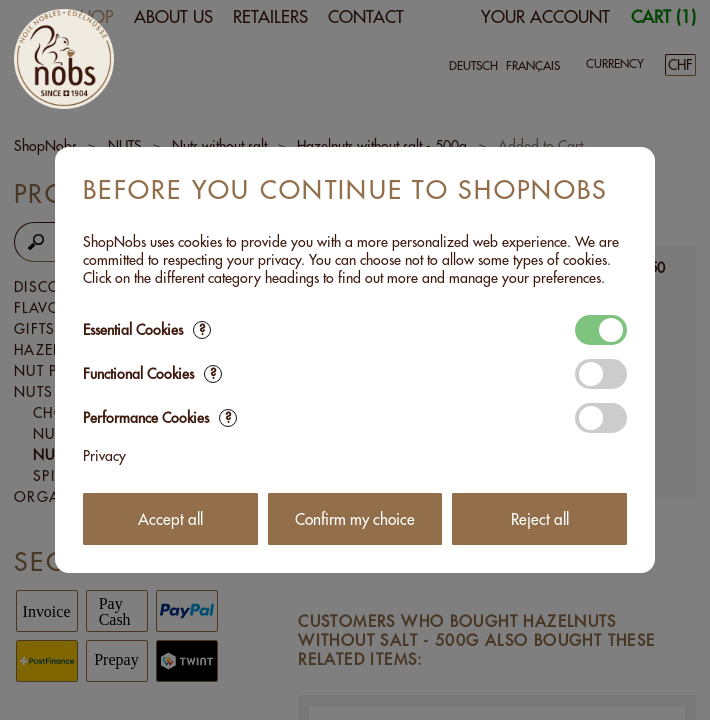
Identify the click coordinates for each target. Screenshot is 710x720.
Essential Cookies (147, 330)
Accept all (170, 519)
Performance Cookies (160, 418)
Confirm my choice (355, 519)
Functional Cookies (152, 374)
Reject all (540, 519)
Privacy (104, 456)
